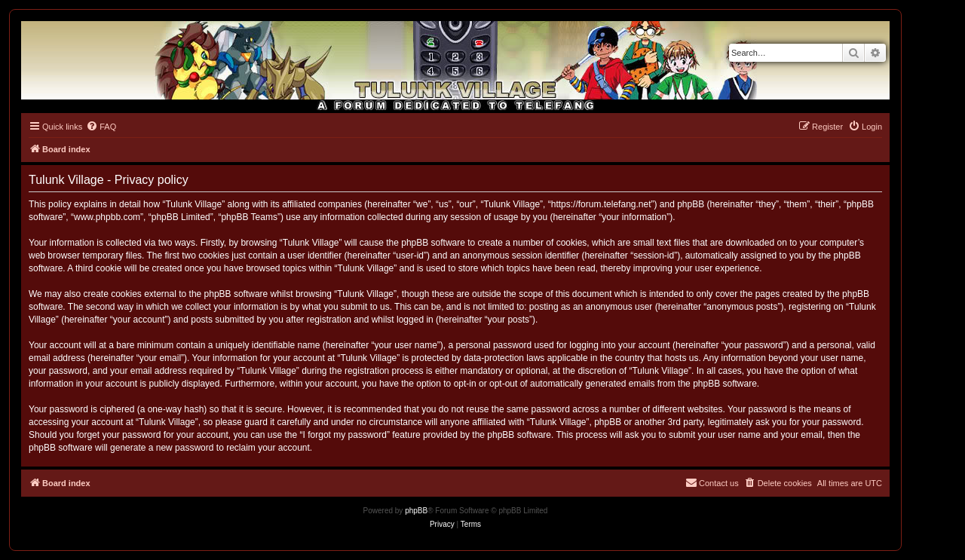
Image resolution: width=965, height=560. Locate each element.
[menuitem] (101, 127)
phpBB (416, 511)
